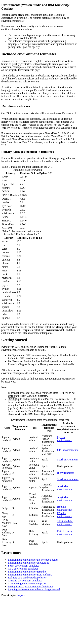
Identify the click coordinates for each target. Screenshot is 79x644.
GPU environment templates (23, 569)
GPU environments (67, 450)
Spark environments (68, 460)
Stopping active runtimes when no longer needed (34, 589)
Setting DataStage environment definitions (31, 586)
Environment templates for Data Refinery (30, 575)
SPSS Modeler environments (65, 523)
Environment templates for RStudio (27, 572)
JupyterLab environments (64, 488)
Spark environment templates (24, 566)
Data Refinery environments (65, 533)
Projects (21, 595)
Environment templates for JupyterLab (28, 563)
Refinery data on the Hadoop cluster (27, 578)
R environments (66, 473)
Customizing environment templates (27, 584)
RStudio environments (64, 508)
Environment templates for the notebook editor (33, 560)
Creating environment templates (25, 581)
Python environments (64, 439)
